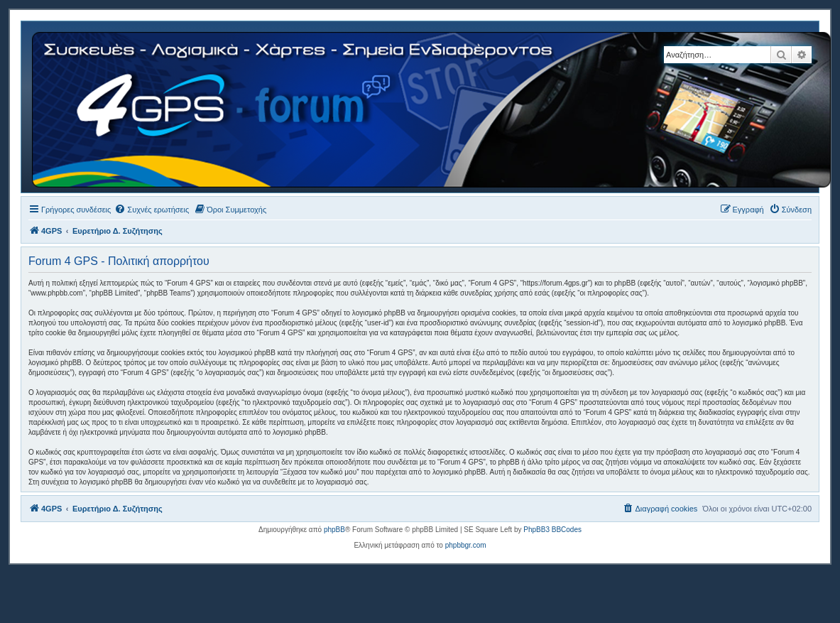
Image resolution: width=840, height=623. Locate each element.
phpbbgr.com (466, 545)
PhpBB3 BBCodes (552, 530)
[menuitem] (152, 210)
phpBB (334, 530)
